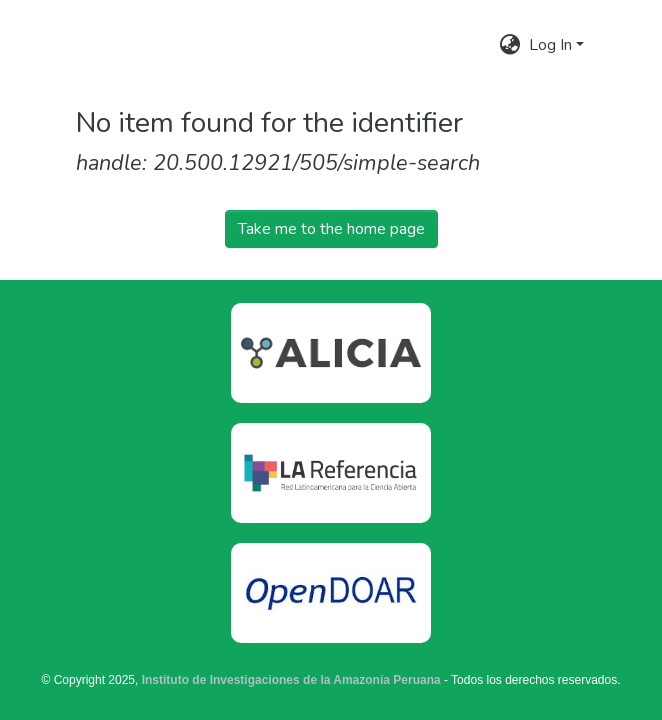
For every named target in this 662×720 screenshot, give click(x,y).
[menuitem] (510, 45)
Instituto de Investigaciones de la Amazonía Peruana (291, 680)
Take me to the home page (331, 229)
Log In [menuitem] (550, 45)
